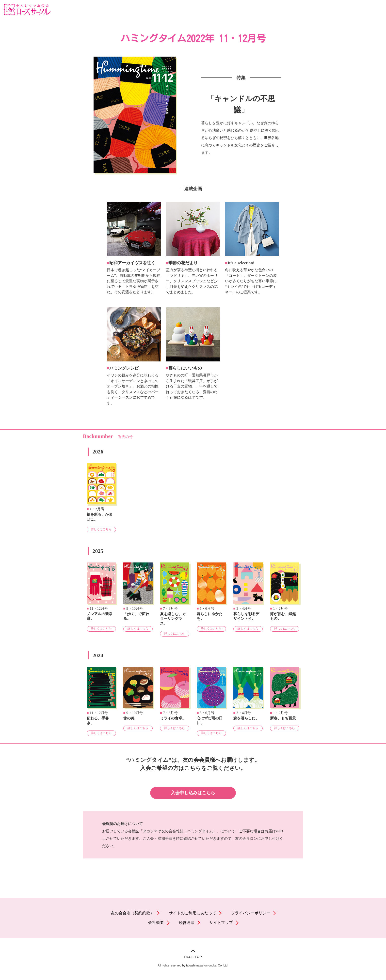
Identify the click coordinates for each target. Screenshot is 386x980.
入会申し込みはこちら (193, 793)
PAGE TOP (193, 957)
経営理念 (187, 923)
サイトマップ (221, 923)
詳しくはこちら (101, 529)
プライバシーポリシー (251, 913)
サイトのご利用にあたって (193, 913)
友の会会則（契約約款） (132, 913)
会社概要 (156, 923)
